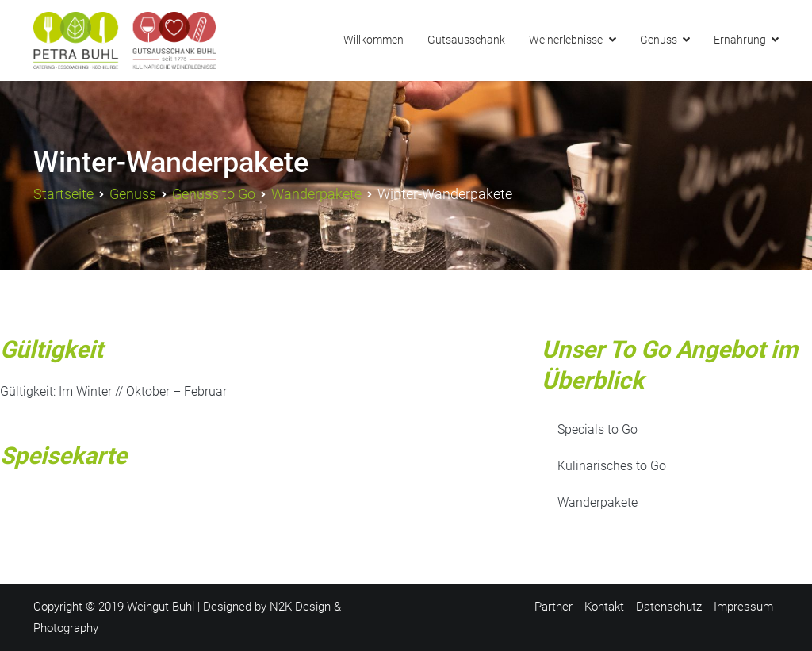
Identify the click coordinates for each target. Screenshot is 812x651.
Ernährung (740, 40)
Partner (553, 607)
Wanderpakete (598, 502)
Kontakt (604, 607)
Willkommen (373, 40)
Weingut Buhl (161, 607)
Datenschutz (669, 607)
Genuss (659, 40)
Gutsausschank (466, 40)
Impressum (743, 607)
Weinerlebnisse (566, 40)
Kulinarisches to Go (612, 466)
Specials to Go (598, 429)
